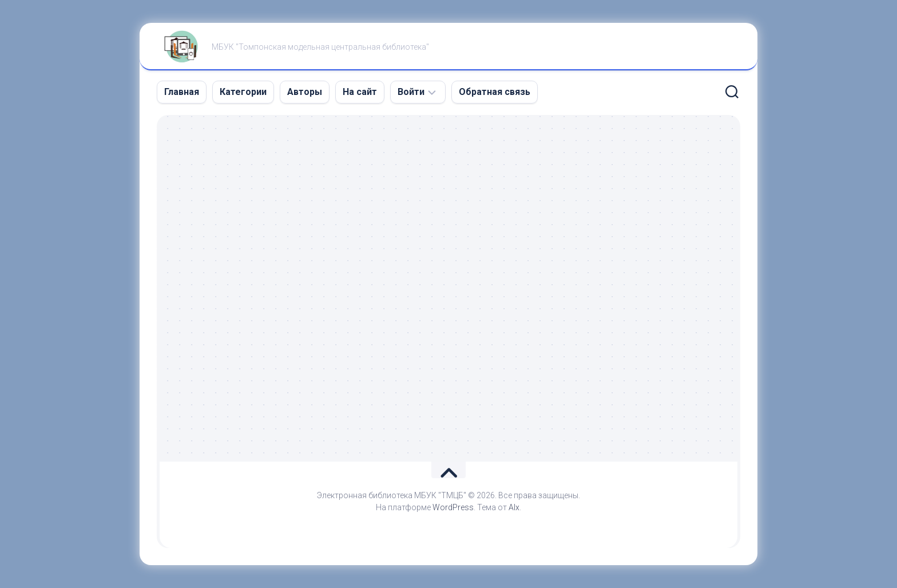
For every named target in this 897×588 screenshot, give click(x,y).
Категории (243, 92)
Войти (411, 92)
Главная (182, 92)
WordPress (453, 507)
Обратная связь (495, 92)
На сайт (360, 92)
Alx (514, 507)
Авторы (305, 92)
